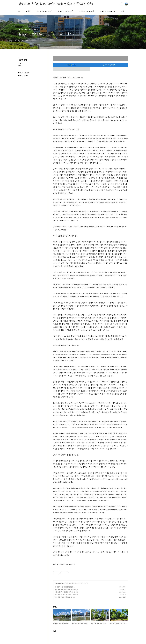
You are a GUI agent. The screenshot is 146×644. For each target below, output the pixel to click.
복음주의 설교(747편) (107, 11)
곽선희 (28, 11)
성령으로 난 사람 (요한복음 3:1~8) (65, 592)
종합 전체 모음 (71, 583)
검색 (121, 4)
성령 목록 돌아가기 (109, 65)
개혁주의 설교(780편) (86, 11)
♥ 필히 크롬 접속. (23, 76)
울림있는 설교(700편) (65, 11)
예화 (122, 11)
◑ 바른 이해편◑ (60, 583)
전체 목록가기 (72, 65)
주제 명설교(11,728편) (44, 11)
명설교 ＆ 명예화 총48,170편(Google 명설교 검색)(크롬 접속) (56, 4)
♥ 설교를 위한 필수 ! (24, 73)
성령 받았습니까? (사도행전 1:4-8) (65, 595)
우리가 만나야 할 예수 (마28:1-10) (65, 589)
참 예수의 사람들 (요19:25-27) (64, 587)
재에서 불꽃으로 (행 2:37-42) (64, 597)
